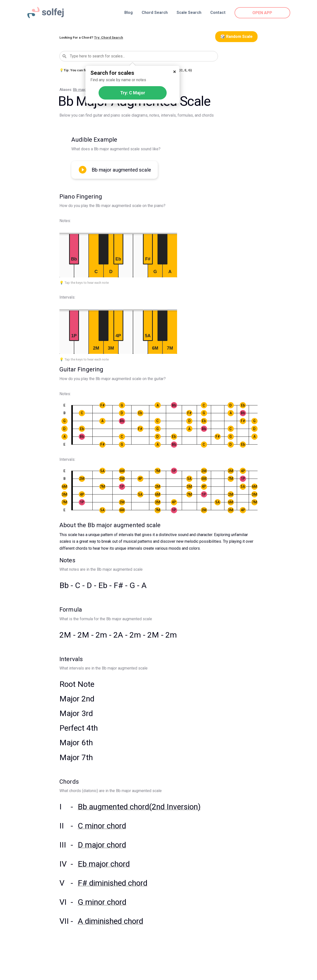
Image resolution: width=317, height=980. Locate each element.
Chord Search (155, 13)
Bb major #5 (83, 90)
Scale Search (189, 13)
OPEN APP (263, 13)
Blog (129, 13)
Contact (218, 13)
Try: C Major (133, 93)
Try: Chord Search (109, 37)
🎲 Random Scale (236, 37)
